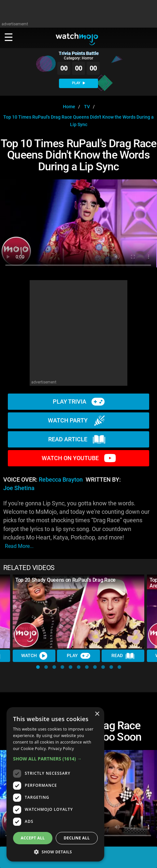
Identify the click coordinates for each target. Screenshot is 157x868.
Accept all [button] (33, 838)
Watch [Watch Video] (34, 656)
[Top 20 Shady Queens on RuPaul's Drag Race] (78, 611)
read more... (19, 546)
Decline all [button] (77, 838)
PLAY (78, 83)
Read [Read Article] (123, 656)
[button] (38, 667)
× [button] (97, 714)
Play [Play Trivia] (78, 656)
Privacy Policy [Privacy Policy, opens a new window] (61, 749)
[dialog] (55, 784)
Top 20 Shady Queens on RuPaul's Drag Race (65, 580)
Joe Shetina (19, 488)
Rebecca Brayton (61, 480)
